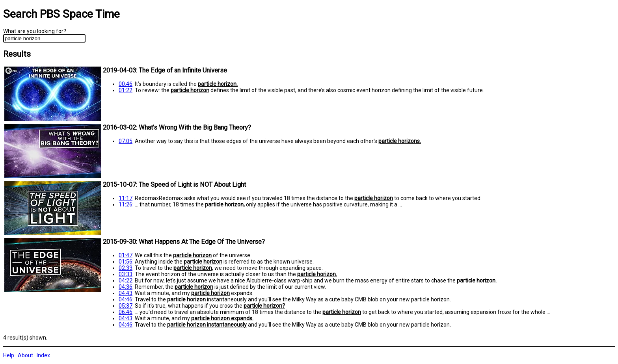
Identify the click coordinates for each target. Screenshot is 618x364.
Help (9, 355)
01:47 (126, 255)
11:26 (126, 204)
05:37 (126, 306)
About (25, 355)
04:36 (126, 287)
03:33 (126, 274)
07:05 (126, 141)
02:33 (126, 268)
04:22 (126, 280)
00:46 (126, 84)
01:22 (126, 90)
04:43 (126, 293)
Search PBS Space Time (61, 14)
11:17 (126, 198)
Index (43, 355)
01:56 (126, 262)
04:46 (126, 299)
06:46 (126, 312)
